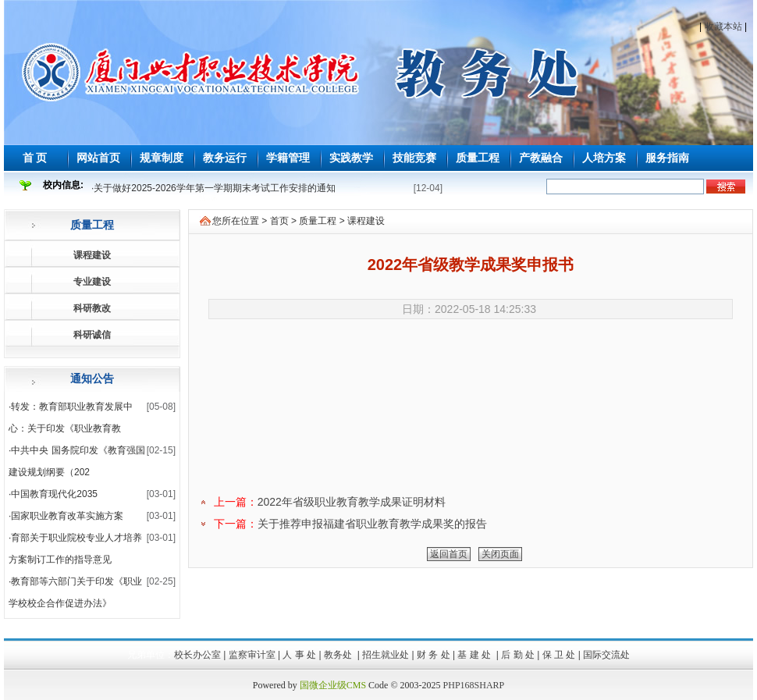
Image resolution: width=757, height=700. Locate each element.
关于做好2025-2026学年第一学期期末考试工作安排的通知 (214, 188)
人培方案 (604, 158)
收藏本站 (723, 27)
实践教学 (351, 158)
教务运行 (225, 158)
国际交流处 (606, 655)
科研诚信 (92, 335)
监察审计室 (252, 655)
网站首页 (98, 158)
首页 (279, 221)
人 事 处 (299, 655)
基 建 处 (475, 655)
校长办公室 (197, 655)
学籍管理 (288, 158)
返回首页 (449, 554)
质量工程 (478, 158)
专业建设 (92, 282)
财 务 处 (434, 655)
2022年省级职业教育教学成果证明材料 (352, 502)
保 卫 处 (559, 655)
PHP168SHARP (474, 685)
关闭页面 (500, 554)
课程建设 (92, 255)
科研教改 (92, 308)
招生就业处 (386, 655)
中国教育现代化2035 (54, 494)
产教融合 (541, 158)
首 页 (35, 158)
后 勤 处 (518, 655)
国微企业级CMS (333, 685)
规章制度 (162, 158)
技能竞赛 (414, 158)
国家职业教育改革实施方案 (67, 516)
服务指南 (667, 158)
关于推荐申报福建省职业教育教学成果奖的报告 (372, 524)
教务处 (339, 655)
